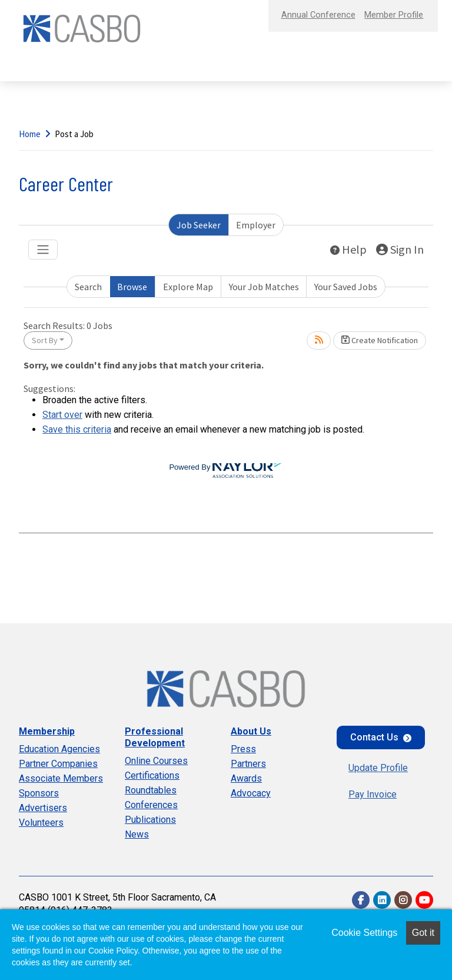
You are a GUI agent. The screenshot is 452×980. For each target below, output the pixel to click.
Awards (246, 778)
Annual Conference (305, 14)
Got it (423, 933)
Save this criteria (77, 429)
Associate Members (61, 778)
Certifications (152, 775)
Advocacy (251, 793)
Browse (132, 287)
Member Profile (390, 14)
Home (30, 134)
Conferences (151, 805)
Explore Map (188, 287)
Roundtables (151, 790)
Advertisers (43, 808)
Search (88, 287)
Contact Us (374, 737)
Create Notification (380, 340)
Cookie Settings (364, 933)
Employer (256, 225)
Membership (47, 731)
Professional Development (155, 737)
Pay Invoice (373, 794)
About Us (251, 731)
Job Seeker (199, 225)
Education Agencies (59, 749)
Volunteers (41, 823)
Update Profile (378, 768)
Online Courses (156, 761)
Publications (150, 820)
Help (348, 249)
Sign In (400, 249)
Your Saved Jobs (346, 287)
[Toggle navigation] (43, 250)
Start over (62, 415)
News (137, 834)
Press (243, 749)
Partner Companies (58, 764)
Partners (248, 764)
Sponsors (39, 793)
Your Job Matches (264, 287)
